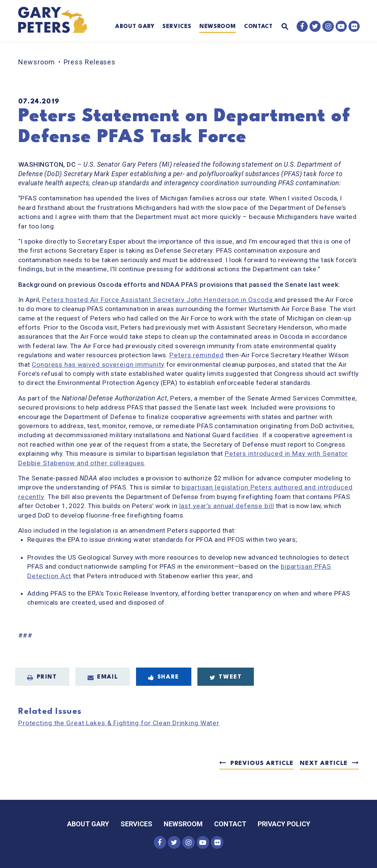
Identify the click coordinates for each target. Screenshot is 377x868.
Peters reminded (196, 355)
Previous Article (262, 763)
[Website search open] (280, 27)
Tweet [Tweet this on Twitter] (226, 677)
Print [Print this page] (42, 677)
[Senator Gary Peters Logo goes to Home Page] (57, 21)
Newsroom (217, 27)
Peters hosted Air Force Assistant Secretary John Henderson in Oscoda (158, 300)
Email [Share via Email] (103, 677)
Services (177, 27)
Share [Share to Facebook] (164, 677)
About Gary (135, 27)
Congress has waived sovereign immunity (98, 364)
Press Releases (90, 62)
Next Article (324, 763)
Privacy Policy (284, 824)
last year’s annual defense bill (227, 506)
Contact (258, 27)
